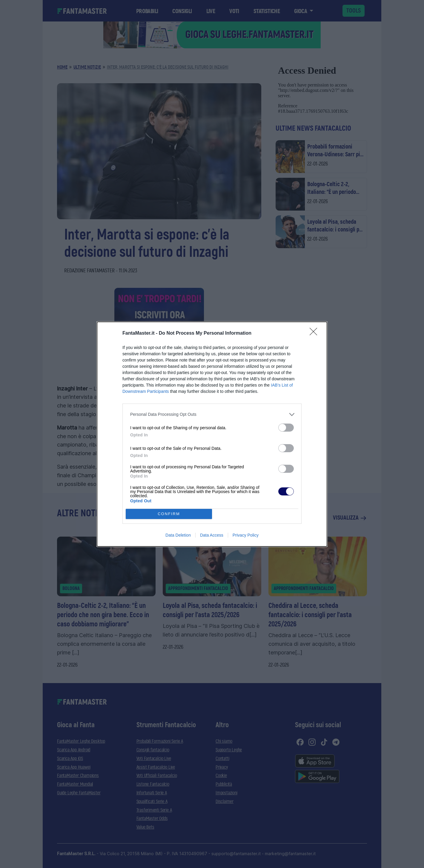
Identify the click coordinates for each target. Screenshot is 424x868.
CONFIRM (169, 513)
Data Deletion (178, 535)
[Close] (315, 333)
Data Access (212, 535)
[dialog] (212, 434)
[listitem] (212, 414)
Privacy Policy (246, 535)
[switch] (286, 428)
